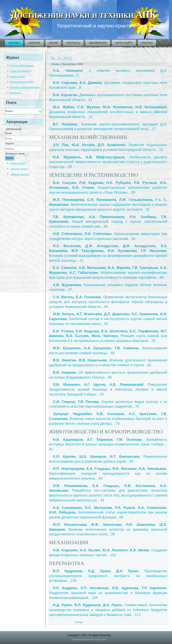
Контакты (73, 43)
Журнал (14, 43)
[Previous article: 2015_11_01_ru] (79, 622)
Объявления (98, 43)
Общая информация (22, 66)
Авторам (34, 43)
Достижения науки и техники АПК (84, 15)
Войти (10, 158)
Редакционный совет (22, 82)
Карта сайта (124, 43)
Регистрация (18, 163)
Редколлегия (17, 77)
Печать (56, 64)
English (147, 43)
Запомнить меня (15, 154)
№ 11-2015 (61, 58)
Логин (8, 133)
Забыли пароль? (20, 174)
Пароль (9, 143)
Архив (53, 43)
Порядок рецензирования (25, 87)
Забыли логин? (19, 169)
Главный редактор (20, 71)
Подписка (15, 93)
